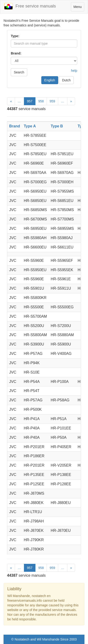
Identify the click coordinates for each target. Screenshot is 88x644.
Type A (30, 126)
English (50, 80)
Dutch (66, 80)
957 (30, 101)
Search (19, 72)
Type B (57, 126)
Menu (79, 8)
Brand (15, 126)
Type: (15, 36)
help (74, 71)
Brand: (16, 53)
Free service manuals (30, 6)
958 (41, 101)
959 (52, 101)
